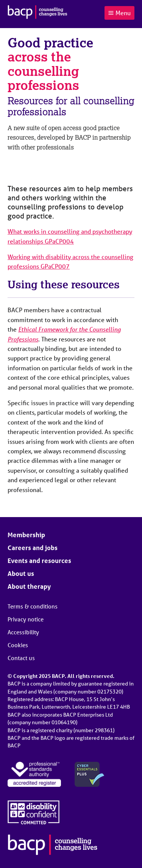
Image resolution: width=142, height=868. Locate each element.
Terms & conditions (33, 606)
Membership (26, 535)
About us (21, 573)
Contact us (21, 658)
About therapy (29, 586)
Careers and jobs (33, 548)
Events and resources (39, 561)
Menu (119, 13)
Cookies (18, 645)
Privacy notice (26, 619)
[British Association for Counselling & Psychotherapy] (37, 13)
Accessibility (23, 632)
